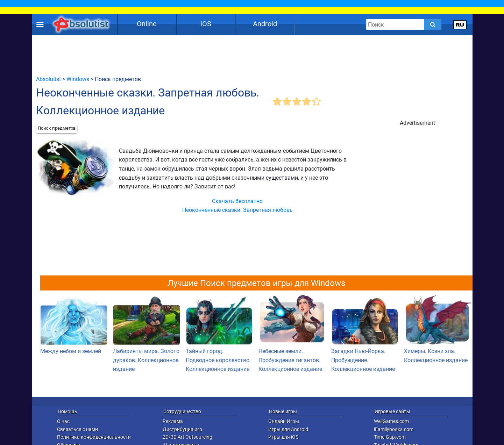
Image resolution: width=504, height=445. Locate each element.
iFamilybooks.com (394, 429)
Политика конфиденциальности (94, 437)
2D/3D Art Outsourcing (187, 437)
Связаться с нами (77, 429)
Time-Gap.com (390, 437)
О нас (63, 421)
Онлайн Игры (284, 421)
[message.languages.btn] (460, 24)
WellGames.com (391, 421)
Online (147, 24)
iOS (206, 24)
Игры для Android (288, 429)
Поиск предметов (57, 128)
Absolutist (48, 79)
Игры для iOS (283, 437)
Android (265, 24)
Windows (78, 79)
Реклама (173, 421)
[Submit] (433, 24)
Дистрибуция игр (182, 429)
